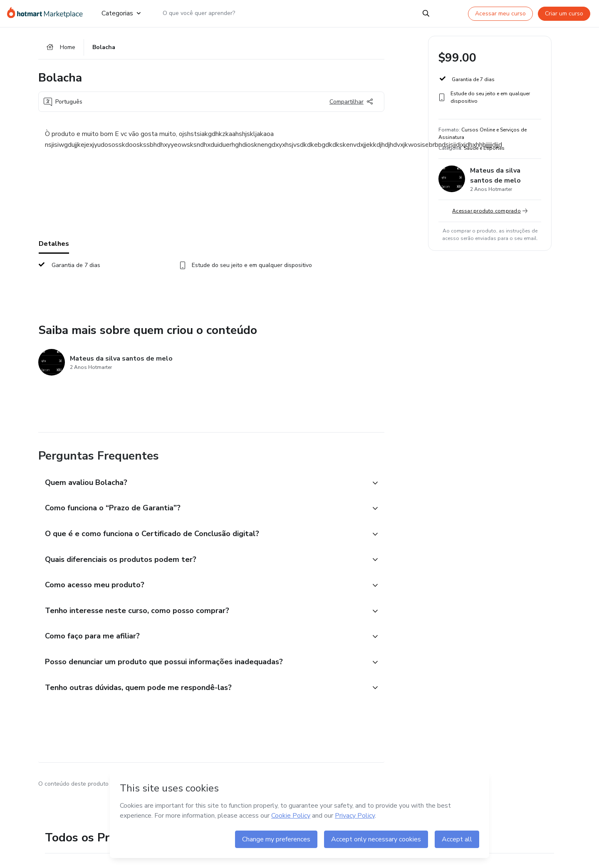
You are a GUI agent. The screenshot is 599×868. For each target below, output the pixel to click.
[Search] (426, 13)
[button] (202, 484)
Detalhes (54, 245)
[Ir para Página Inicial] (48, 13)
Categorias (121, 13)
